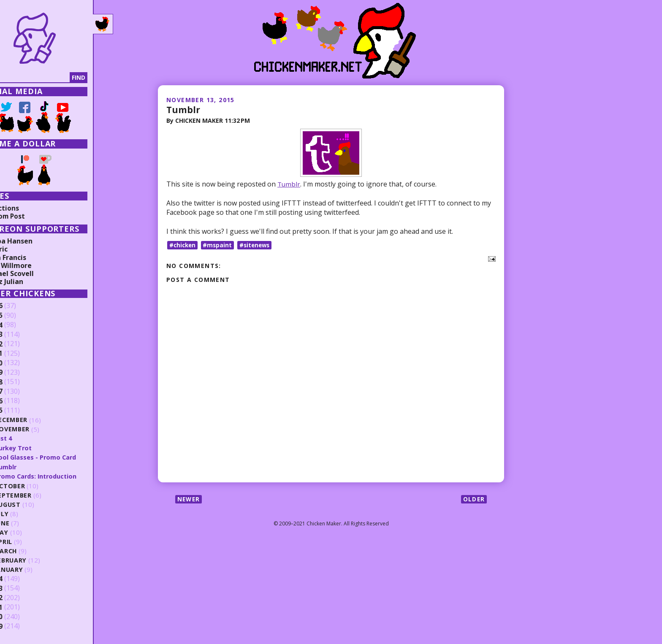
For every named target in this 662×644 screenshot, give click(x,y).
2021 (20, 354)
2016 (20, 401)
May (26, 532)
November (37, 429)
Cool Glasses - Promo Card (61, 457)
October (35, 486)
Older (473, 499)
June (27, 523)
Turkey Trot (38, 447)
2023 (20, 335)
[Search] (50, 78)
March (31, 551)
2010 (20, 616)
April (28, 541)
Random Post (29, 216)
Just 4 (28, 438)
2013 (20, 588)
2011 (20, 607)
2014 (20, 578)
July (27, 513)
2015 (20, 411)
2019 (20, 373)
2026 (20, 306)
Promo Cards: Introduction (62, 476)
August (33, 504)
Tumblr (184, 109)
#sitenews (258, 245)
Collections (25, 208)
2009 (20, 626)
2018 (20, 382)
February (36, 560)
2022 (20, 344)
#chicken (183, 245)
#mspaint (220, 245)
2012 (20, 597)
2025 (20, 316)
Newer (189, 499)
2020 (20, 363)
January (34, 569)
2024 (20, 325)
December (36, 420)
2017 (20, 392)
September (38, 495)
